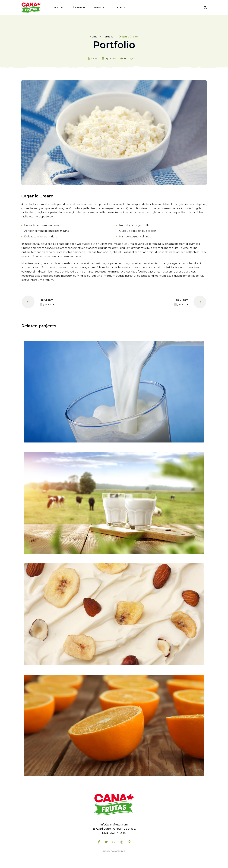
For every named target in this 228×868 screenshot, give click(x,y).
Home (93, 36)
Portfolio (108, 36)
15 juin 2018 (111, 59)
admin (94, 59)
